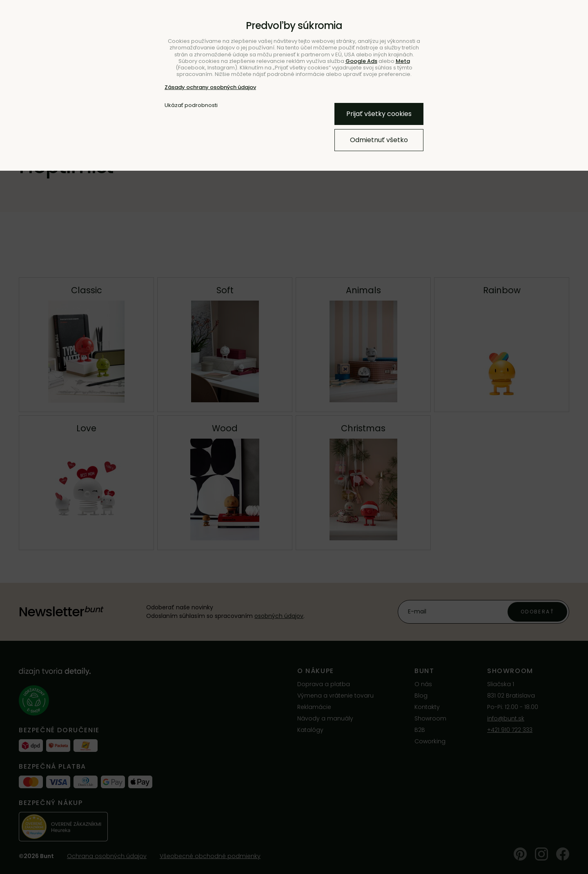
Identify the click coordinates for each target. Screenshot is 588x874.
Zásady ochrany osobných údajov (210, 87)
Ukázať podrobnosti (191, 105)
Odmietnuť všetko (379, 140)
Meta (403, 61)
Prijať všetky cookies (379, 114)
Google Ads (361, 61)
